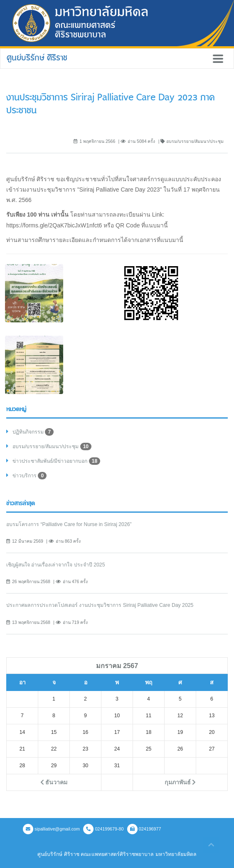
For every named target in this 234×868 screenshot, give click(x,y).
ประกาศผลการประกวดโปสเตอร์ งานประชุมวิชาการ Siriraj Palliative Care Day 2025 (100, 605)
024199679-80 (103, 829)
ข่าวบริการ (30, 476)
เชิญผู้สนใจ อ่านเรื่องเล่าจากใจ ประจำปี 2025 (55, 565)
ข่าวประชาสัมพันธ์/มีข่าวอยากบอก (56, 461)
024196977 (144, 829)
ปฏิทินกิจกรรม (33, 432)
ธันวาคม (54, 782)
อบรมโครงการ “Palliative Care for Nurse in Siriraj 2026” (69, 524)
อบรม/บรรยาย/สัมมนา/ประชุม (52, 446)
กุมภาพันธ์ (180, 782)
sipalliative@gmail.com (51, 829)
